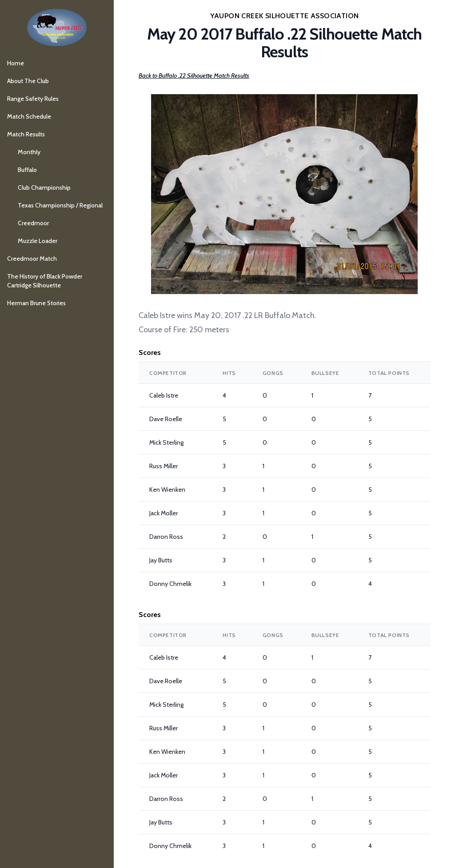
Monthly (29, 152)
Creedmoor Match (32, 259)
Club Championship (44, 187)
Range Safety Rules (33, 99)
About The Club (28, 81)
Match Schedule (29, 116)
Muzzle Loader (38, 241)
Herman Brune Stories (36, 303)
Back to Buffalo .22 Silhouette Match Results (194, 76)
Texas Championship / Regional (60, 205)
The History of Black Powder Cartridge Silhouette (45, 281)
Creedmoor (33, 223)
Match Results (26, 134)
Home (16, 63)
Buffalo (27, 170)
